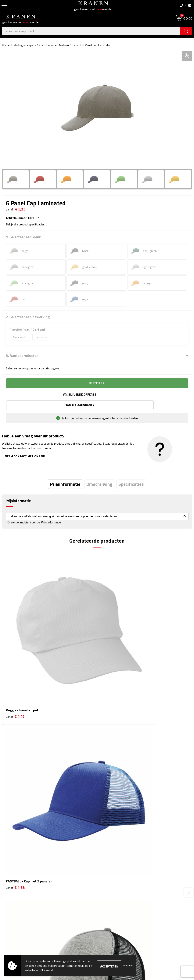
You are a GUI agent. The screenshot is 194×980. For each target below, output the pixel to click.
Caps (76, 45)
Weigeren (128, 966)
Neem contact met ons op (25, 445)
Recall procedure (109, 915)
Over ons (105, 827)
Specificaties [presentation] (131, 473)
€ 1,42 (15, 646)
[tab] (65, 473)
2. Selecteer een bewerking (28, 317)
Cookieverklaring (109, 892)
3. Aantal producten (22, 356)
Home (6, 45)
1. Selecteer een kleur (23, 237)
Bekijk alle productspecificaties (27, 224)
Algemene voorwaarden (114, 886)
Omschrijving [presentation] (99, 473)
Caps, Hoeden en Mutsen (53, 45)
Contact (7, 886)
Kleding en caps (23, 45)
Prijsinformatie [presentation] (65, 473)
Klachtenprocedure (111, 898)
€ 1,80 (15, 759)
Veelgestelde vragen (112, 839)
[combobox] (91, 31)
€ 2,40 (110, 759)
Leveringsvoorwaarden (113, 903)
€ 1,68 (110, 646)
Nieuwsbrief (107, 833)
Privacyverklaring (110, 909)
